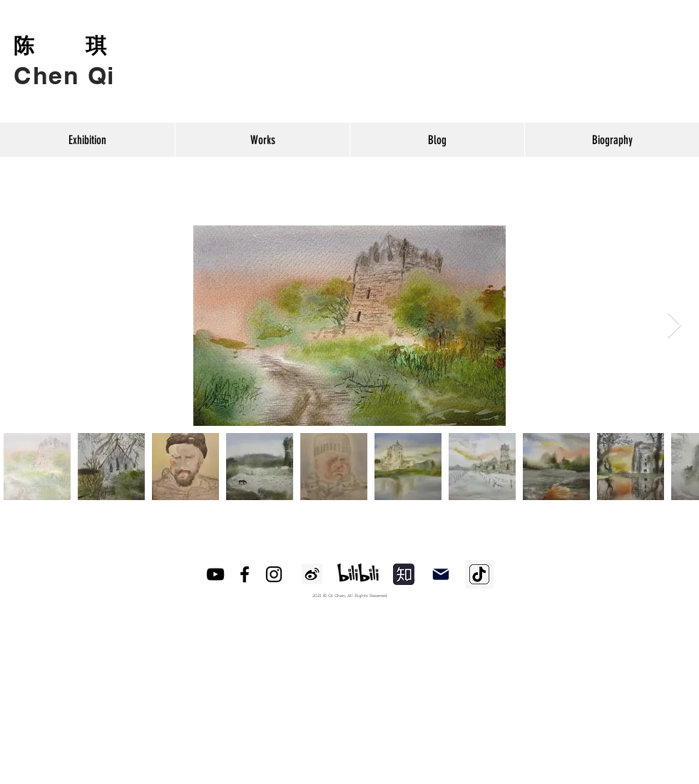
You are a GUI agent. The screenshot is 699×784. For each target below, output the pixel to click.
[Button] (65, 62)
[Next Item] (674, 326)
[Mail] (441, 574)
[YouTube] (215, 574)
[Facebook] (245, 574)
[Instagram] (274, 574)
